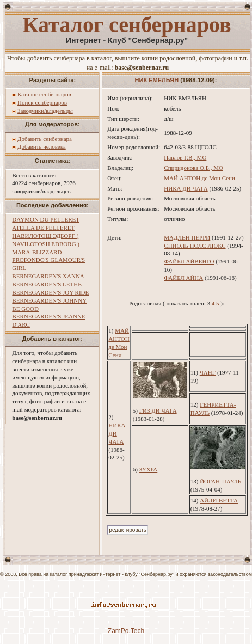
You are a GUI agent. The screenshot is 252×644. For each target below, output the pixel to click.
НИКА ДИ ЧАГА (186, 188)
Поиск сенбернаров (42, 102)
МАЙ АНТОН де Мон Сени (199, 178)
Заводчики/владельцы (45, 111)
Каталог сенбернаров (44, 94)
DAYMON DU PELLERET (46, 219)
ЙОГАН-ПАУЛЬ (220, 481)
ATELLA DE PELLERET (43, 228)
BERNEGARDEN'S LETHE (47, 284)
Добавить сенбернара (45, 139)
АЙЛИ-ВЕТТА (219, 500)
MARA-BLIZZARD (37, 252)
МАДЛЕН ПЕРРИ (187, 237)
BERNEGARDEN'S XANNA (48, 276)
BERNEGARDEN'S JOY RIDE (50, 292)
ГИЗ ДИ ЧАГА (158, 410)
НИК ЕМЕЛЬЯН (157, 80)
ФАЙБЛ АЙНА (183, 278)
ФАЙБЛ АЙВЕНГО (189, 261)
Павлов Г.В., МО (185, 157)
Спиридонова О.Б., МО (193, 168)
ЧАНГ (208, 372)
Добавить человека (42, 146)
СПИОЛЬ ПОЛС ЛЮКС (195, 246)
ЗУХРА (149, 469)
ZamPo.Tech (126, 631)
